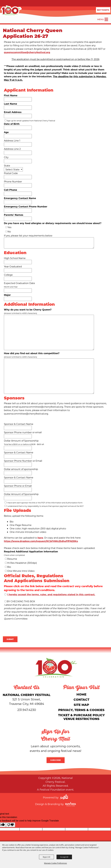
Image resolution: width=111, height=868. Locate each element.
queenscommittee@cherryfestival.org (27, 52)
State (7, 166)
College (8, 275)
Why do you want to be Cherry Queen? (28, 310)
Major (7, 295)
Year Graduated (13, 266)
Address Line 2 (12, 149)
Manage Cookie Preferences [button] (55, 863)
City (6, 157)
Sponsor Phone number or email (23, 432)
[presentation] (25, 629)
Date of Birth (12, 124)
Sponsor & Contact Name (19, 424)
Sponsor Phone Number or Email (23, 461)
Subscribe (56, 760)
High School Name (15, 258)
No (9, 231)
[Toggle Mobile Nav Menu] (106, 19)
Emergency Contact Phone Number (26, 206)
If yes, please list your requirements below (28, 236)
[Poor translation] (11, 825)
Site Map (81, 705)
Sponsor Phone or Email (18, 486)
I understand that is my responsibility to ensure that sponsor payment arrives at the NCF (45, 506)
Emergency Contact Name (20, 198)
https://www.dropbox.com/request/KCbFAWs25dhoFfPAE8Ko (41, 541)
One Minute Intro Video (21, 571)
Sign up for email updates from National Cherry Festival (31, 121)
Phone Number (13, 181)
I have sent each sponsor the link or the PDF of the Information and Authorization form (45, 503)
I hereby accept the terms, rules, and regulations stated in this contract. (51, 594)
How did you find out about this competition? (32, 353)
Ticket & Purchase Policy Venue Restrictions (81, 717)
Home (81, 694)
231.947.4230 (27, 710)
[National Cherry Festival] (11, 11)
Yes (9, 227)
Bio (9, 567)
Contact (81, 699)
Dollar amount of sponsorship (21, 469)
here (40, 538)
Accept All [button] (64, 857)
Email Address (13, 112)
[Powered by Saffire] (64, 797)
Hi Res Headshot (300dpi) (22, 563)
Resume (12, 559)
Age (6, 132)
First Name (11, 95)
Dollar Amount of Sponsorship (21, 441)
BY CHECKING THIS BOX (21, 601)
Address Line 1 (12, 140)
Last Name (10, 104)
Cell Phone (10, 190)
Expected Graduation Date (19, 283)
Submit (10, 639)
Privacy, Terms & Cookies (81, 710)
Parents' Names (14, 215)
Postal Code (11, 173)
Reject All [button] (46, 857)
